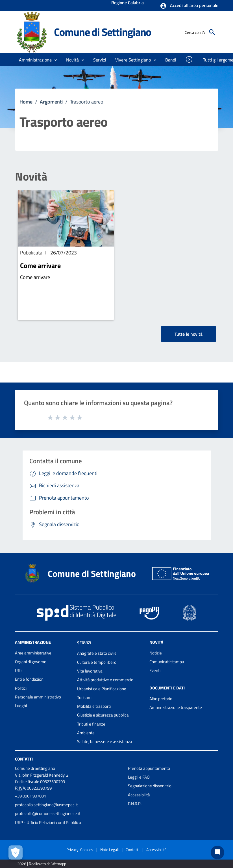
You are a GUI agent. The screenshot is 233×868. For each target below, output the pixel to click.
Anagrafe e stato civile (97, 653)
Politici (21, 688)
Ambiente (86, 733)
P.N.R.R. (135, 804)
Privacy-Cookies (80, 850)
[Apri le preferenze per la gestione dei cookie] (16, 852)
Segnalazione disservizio (150, 786)
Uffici (20, 670)
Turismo (84, 697)
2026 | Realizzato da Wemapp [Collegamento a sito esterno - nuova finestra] (42, 864)
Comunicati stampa (167, 662)
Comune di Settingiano (103, 32)
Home (26, 102)
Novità (31, 177)
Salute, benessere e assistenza (105, 741)
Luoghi (21, 706)
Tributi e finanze (91, 724)
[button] (189, 6)
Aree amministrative (33, 653)
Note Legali (109, 850)
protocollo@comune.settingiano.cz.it (48, 813)
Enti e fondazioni (30, 679)
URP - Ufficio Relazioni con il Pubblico (48, 822)
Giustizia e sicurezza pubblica (103, 715)
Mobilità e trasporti (94, 706)
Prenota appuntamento (149, 768)
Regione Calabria (128, 3)
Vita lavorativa (90, 671)
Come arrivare (40, 265)
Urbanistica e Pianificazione (102, 689)
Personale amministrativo (38, 697)
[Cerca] (212, 32)
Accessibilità (139, 795)
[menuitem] (171, 60)
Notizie (156, 653)
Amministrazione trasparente (176, 707)
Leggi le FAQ (139, 777)
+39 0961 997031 (31, 796)
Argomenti (51, 102)
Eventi (155, 670)
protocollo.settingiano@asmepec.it (46, 805)
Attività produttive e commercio (105, 680)
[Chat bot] (217, 852)
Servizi (84, 642)
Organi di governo (31, 662)
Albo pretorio (161, 699)
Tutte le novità (189, 334)
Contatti (24, 759)
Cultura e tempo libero (97, 662)
